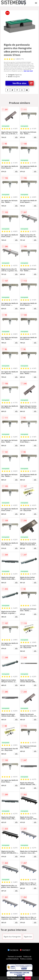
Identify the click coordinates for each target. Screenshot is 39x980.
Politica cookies (26, 959)
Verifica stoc (23, 83)
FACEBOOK (13, 950)
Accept (28, 978)
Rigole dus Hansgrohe (12, 937)
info (16, 137)
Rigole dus (28, 937)
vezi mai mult (28, 71)
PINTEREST (25, 950)
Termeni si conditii (15, 957)
